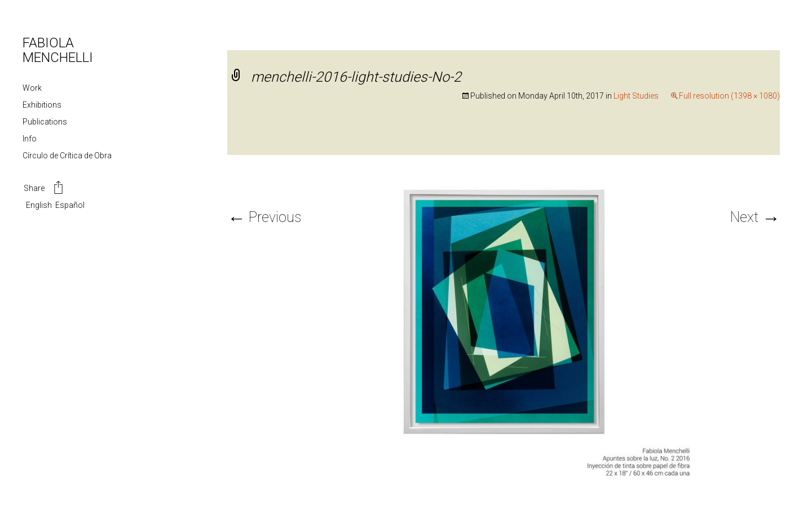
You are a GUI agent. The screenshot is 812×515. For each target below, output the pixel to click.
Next (755, 217)
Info (30, 139)
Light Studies (636, 96)
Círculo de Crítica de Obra (67, 156)
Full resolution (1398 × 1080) (729, 96)
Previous (264, 217)
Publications (45, 122)
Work (32, 88)
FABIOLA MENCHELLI (58, 50)
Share (44, 189)
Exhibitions (42, 105)
